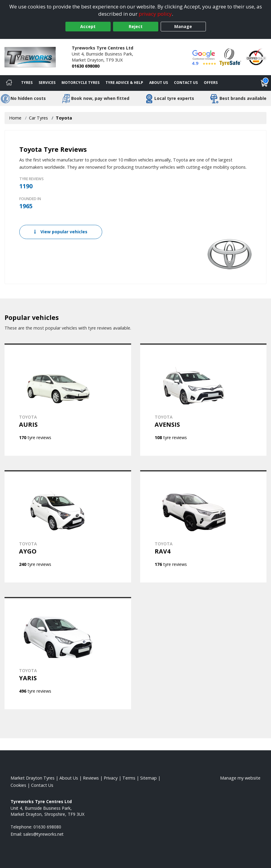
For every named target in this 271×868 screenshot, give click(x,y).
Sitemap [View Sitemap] (148, 778)
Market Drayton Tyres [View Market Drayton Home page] (33, 778)
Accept (88, 26)
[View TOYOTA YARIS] (68, 653)
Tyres (27, 83)
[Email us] (43, 834)
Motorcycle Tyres (80, 83)
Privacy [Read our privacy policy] (111, 778)
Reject (136, 26)
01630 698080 (86, 66)
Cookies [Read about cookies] (18, 785)
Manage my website (240, 778)
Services (47, 83)
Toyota (64, 118)
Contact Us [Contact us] (186, 83)
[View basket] (264, 83)
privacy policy (155, 14)
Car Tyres (38, 118)
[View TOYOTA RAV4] (203, 526)
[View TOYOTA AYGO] (68, 526)
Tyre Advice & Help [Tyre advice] (124, 83)
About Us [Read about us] (69, 778)
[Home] (9, 83)
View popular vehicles (61, 232)
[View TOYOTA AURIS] (68, 400)
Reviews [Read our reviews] (91, 778)
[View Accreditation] (230, 57)
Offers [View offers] (211, 83)
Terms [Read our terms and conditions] (129, 778)
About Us (159, 83)
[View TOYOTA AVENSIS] (203, 400)
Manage (183, 26)
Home (15, 118)
